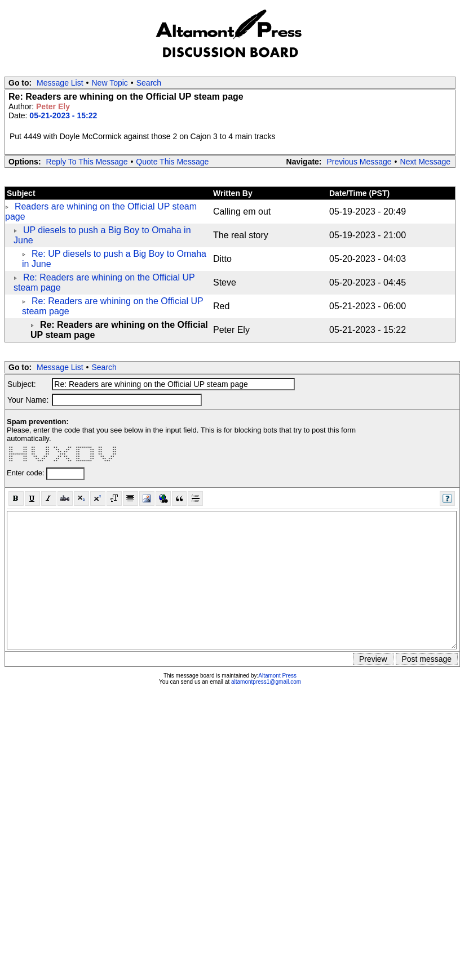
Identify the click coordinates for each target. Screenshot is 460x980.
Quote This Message (172, 162)
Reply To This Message (87, 162)
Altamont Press (277, 676)
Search (149, 83)
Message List (60, 83)
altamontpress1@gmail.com (266, 682)
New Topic (110, 83)
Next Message (425, 162)
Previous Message (359, 162)
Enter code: (26, 473)
